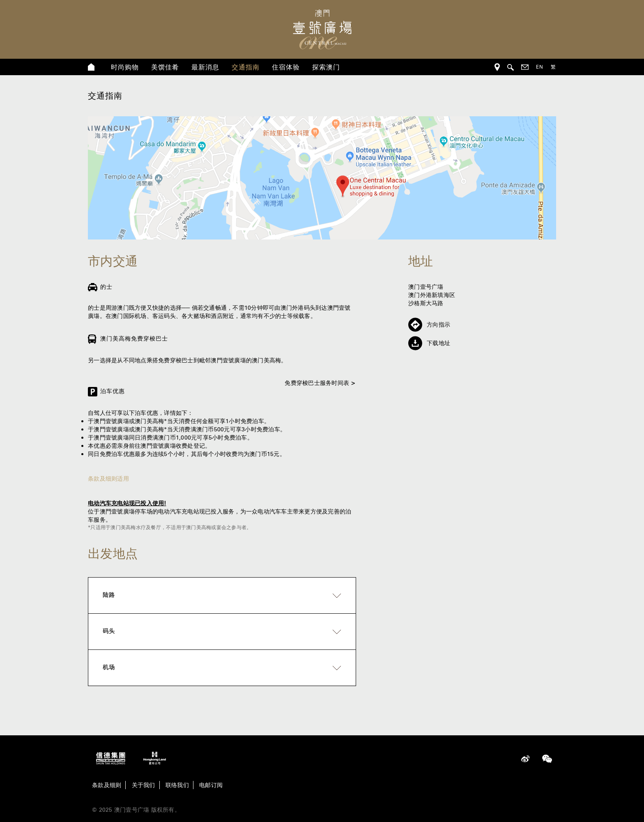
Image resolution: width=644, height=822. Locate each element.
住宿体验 (286, 67)
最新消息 (205, 67)
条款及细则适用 (108, 479)
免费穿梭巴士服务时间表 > (320, 383)
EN (540, 67)
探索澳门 (326, 67)
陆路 (109, 595)
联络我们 (177, 785)
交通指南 (246, 67)
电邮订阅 (211, 785)
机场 (109, 667)
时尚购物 (125, 67)
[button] (222, 595)
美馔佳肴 (165, 67)
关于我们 (144, 785)
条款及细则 (107, 785)
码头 (109, 631)
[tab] (222, 595)
